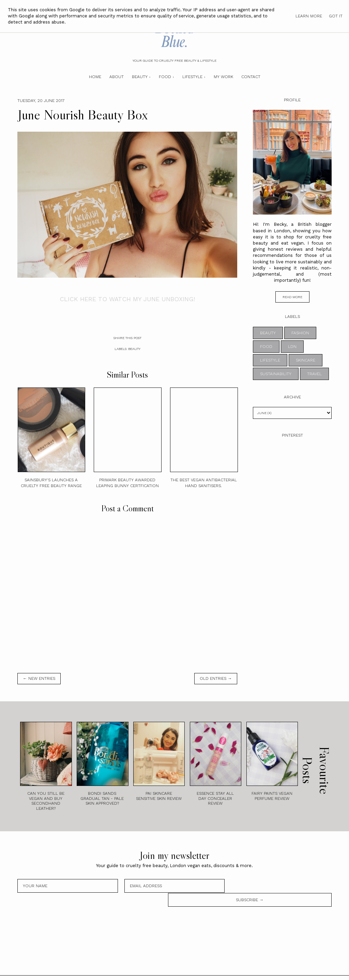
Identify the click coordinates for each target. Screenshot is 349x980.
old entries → (216, 678)
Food (165, 77)
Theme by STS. (198, 971)
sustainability (276, 374)
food (266, 347)
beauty (134, 349)
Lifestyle (192, 77)
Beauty (140, 77)
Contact (251, 77)
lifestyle (270, 360)
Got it (336, 16)
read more (292, 297)
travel (314, 374)
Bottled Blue (152, 971)
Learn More (309, 16)
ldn (292, 347)
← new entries (39, 678)
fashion (300, 333)
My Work (223, 77)
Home (95, 77)
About (117, 77)
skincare (306, 360)
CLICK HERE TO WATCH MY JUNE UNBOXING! (127, 299)
